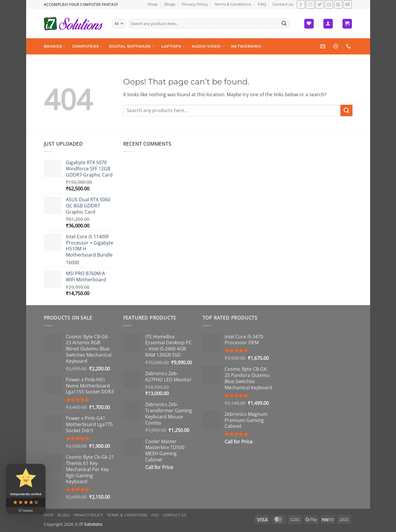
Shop (153, 4)
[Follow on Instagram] (310, 4)
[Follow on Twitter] (319, 4)
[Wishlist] (309, 24)
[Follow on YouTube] (348, 4)
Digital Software (132, 46)
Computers (87, 46)
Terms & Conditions (233, 4)
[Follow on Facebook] (301, 4)
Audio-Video (208, 46)
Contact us (283, 4)
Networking (248, 46)
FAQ (262, 4)
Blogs (170, 4)
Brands (55, 46)
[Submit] (284, 24)
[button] (328, 24)
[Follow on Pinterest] (338, 4)
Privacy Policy (195, 4)
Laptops (173, 46)
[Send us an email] (329, 4)
